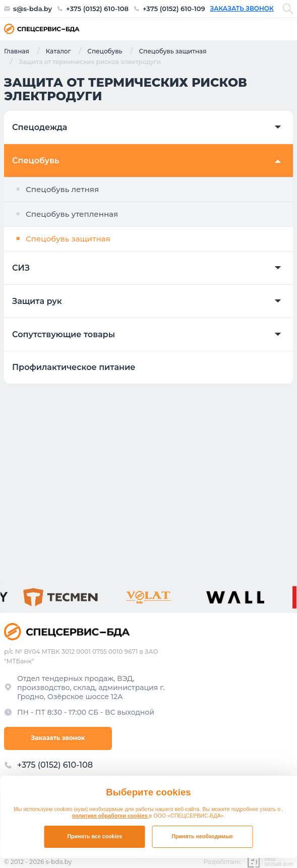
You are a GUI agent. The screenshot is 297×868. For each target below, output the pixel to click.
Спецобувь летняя (62, 189)
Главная (17, 51)
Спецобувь (105, 51)
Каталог (58, 51)
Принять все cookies (95, 836)
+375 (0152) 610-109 (174, 9)
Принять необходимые (202, 836)
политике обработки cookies (111, 816)
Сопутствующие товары (64, 335)
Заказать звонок (242, 9)
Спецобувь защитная (172, 51)
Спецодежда (40, 128)
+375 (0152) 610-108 (97, 9)
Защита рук (37, 301)
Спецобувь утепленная (72, 214)
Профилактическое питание (74, 367)
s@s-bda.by (33, 9)
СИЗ (21, 268)
